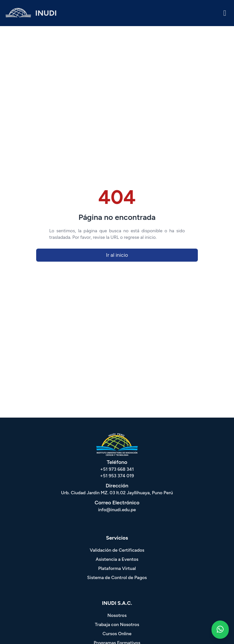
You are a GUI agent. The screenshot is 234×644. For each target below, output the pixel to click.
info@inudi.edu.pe (117, 510)
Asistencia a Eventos (117, 559)
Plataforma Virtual (117, 568)
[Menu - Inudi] (225, 13)
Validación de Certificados (117, 550)
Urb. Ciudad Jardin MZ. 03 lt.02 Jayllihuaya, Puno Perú (117, 493)
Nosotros (117, 615)
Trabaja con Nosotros (117, 625)
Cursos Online (117, 634)
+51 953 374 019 (117, 476)
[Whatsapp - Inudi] (220, 630)
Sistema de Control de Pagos (117, 578)
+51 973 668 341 (117, 469)
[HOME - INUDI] (31, 13)
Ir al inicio (117, 255)
